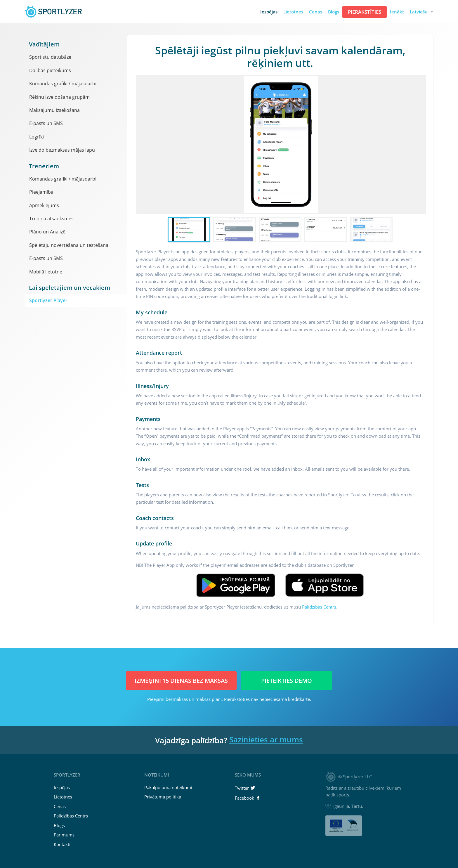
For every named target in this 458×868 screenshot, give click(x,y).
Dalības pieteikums (50, 70)
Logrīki (37, 137)
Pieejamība (41, 192)
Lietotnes (293, 12)
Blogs (334, 12)
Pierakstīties (365, 12)
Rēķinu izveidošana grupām (59, 97)
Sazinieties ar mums (266, 739)
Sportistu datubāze (50, 57)
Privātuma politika (163, 797)
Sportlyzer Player (48, 300)
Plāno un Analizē (47, 232)
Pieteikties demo (287, 681)
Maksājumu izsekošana (54, 110)
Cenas (316, 12)
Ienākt (397, 12)
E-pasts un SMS (46, 123)
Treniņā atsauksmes (51, 219)
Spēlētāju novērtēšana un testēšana (69, 245)
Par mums (64, 835)
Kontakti (62, 844)
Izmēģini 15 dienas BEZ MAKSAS (181, 681)
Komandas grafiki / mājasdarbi (63, 84)
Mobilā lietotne (46, 272)
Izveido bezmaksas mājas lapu (62, 150)
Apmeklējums (44, 205)
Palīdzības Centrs (319, 607)
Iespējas (269, 12)
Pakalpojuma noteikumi (168, 787)
